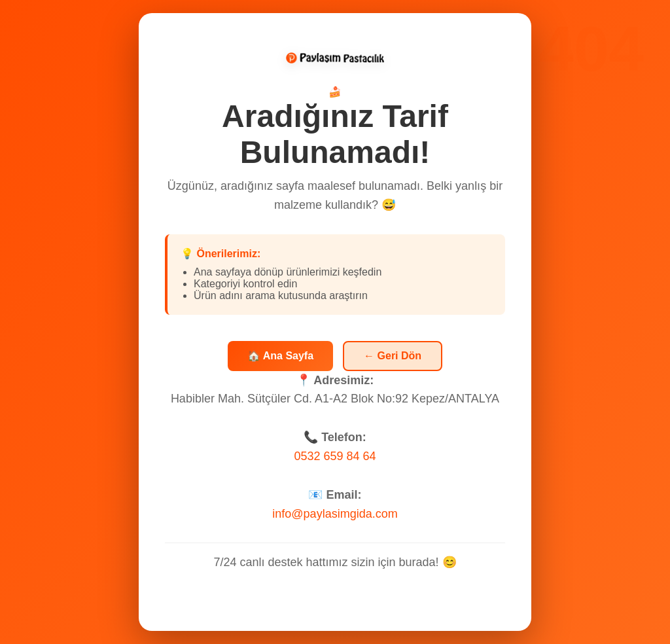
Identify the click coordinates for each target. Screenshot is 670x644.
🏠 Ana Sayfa (280, 356)
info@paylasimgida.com (335, 514)
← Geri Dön (393, 356)
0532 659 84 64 (335, 456)
